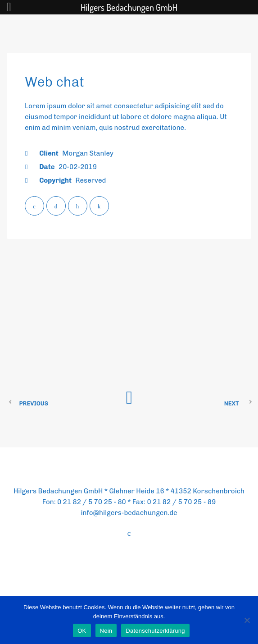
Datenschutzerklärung (155, 631)
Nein (106, 631)
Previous (34, 403)
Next (232, 403)
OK (82, 631)
